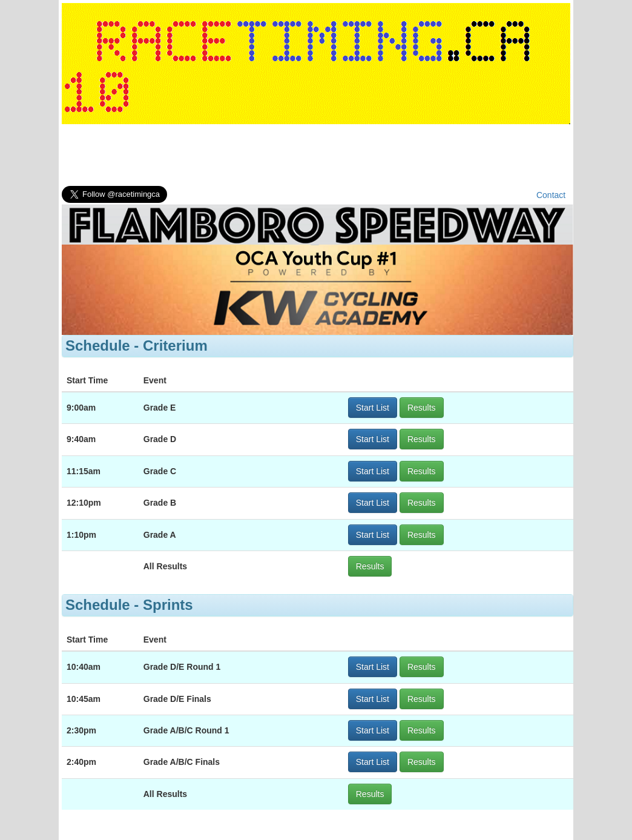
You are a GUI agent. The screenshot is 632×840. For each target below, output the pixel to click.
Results (422, 408)
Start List (373, 408)
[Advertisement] (316, 157)
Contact (551, 195)
